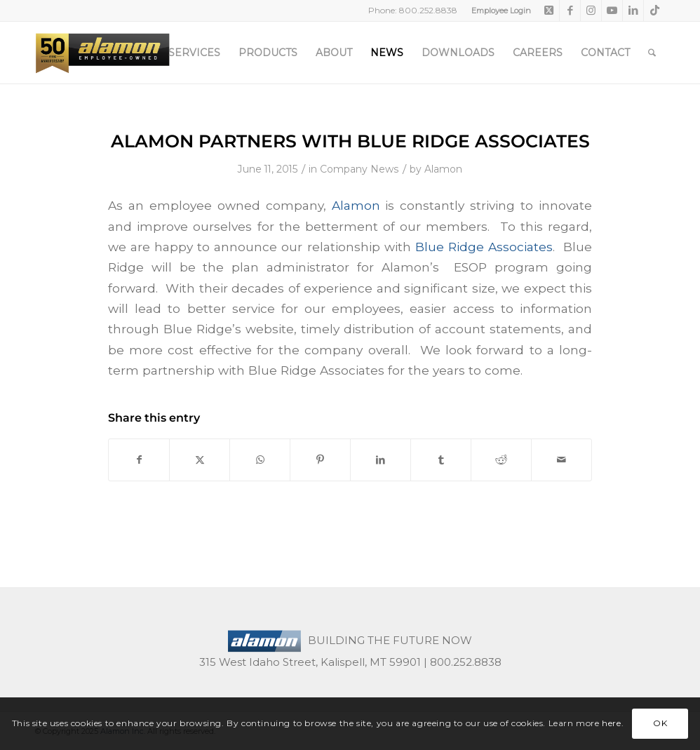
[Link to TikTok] (654, 11)
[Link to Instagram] (591, 11)
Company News (359, 169)
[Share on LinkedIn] (381, 460)
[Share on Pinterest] (320, 460)
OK (660, 723)
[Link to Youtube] (612, 11)
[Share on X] (200, 460)
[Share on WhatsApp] (260, 460)
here (611, 723)
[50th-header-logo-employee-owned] (102, 53)
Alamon (443, 169)
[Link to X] (549, 11)
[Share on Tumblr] (441, 460)
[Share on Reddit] (501, 460)
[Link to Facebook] (570, 11)
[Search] (652, 53)
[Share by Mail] (561, 460)
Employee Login (501, 11)
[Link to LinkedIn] (633, 11)
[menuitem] (498, 11)
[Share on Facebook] (139, 460)
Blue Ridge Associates (484, 247)
